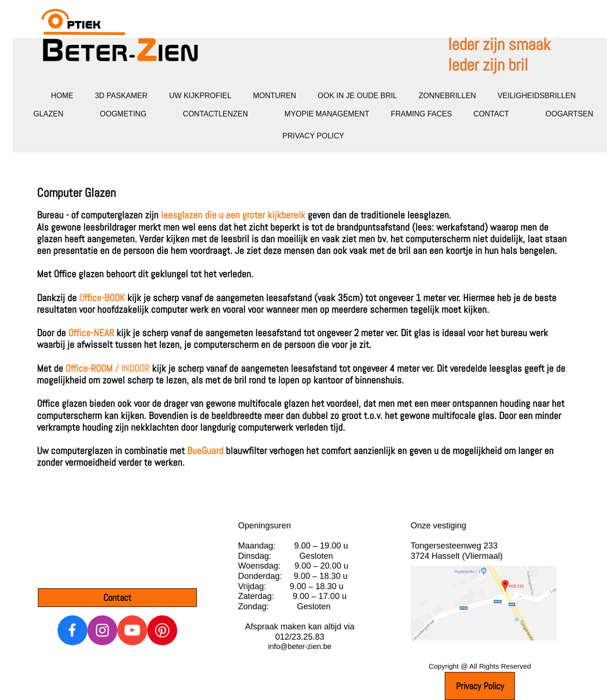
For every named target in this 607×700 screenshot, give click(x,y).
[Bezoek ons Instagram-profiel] (102, 630)
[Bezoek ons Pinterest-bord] (162, 630)
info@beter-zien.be (300, 646)
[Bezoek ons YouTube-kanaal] (132, 630)
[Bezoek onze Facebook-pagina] (72, 630)
